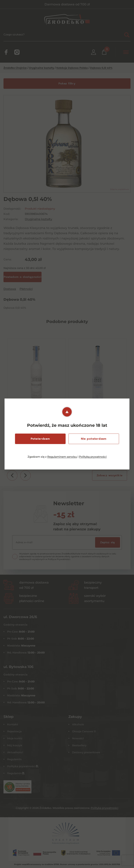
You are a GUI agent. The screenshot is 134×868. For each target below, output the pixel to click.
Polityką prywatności (93, 457)
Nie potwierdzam (94, 439)
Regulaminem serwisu (62, 457)
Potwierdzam (40, 439)
